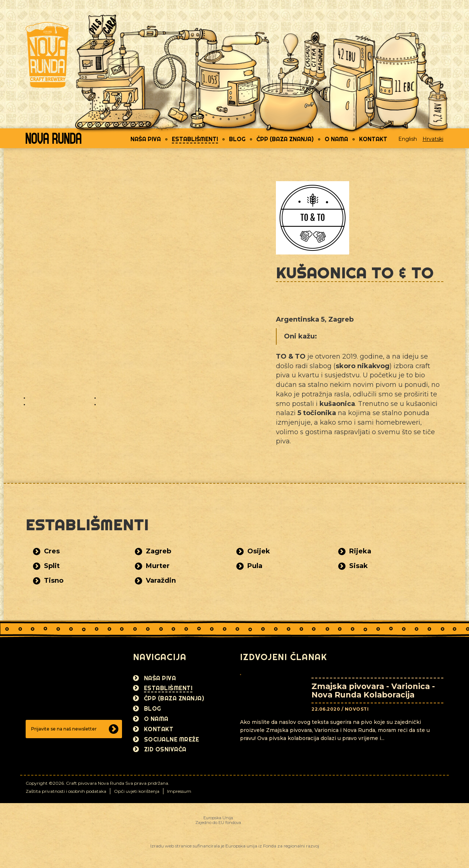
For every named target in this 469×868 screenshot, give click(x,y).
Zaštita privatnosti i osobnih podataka (66, 791)
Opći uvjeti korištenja (137, 791)
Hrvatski (433, 139)
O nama (336, 139)
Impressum (179, 791)
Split (52, 566)
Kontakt (373, 139)
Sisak (359, 566)
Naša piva (146, 139)
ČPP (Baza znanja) (285, 139)
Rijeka (360, 551)
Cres (52, 551)
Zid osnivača (165, 749)
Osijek (259, 551)
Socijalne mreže (172, 739)
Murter (158, 566)
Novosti (357, 709)
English (408, 139)
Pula (255, 566)
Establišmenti (195, 139)
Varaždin (161, 581)
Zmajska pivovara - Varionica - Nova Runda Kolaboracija (373, 691)
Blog (237, 139)
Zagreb (158, 551)
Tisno (54, 581)
